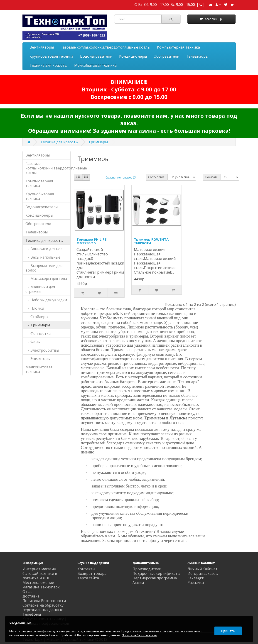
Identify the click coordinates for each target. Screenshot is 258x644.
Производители (147, 569)
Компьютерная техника (178, 47)
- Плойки (35, 308)
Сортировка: (157, 177)
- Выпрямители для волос (44, 268)
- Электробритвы (42, 350)
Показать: (212, 177)
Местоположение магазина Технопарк (41, 585)
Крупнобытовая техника (51, 56)
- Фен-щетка (38, 333)
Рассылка (196, 583)
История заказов (203, 573)
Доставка (31, 596)
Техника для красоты (48, 65)
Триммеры (98, 142)
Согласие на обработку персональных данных (43, 607)
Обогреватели (166, 56)
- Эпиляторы (38, 359)
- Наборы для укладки (46, 300)
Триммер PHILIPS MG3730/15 (92, 241)
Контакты (86, 569)
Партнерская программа (155, 578)
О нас (27, 592)
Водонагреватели (96, 56)
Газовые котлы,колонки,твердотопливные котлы (105, 47)
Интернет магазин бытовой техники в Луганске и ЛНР (40, 573)
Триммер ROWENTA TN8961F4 (151, 241)
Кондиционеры (133, 56)
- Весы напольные (43, 257)
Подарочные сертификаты (156, 573)
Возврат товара (92, 573)
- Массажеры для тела (46, 279)
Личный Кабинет (203, 569)
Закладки (196, 578)
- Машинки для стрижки (40, 289)
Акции (138, 583)
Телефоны (32, 614)
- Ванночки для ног (44, 249)
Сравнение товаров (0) (121, 178)
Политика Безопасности (44, 601)
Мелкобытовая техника (95, 65)
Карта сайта (88, 578)
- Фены (33, 342)
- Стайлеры (37, 317)
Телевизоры (197, 56)
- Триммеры (38, 325)
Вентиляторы (42, 47)
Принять (227, 629)
